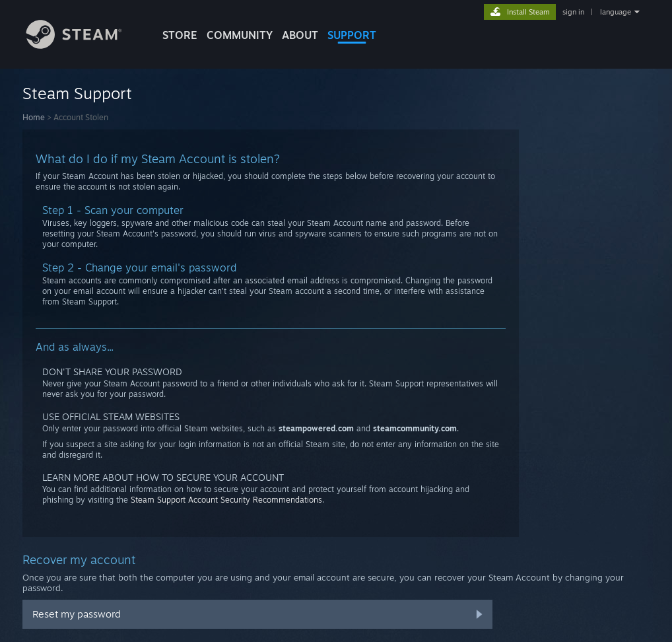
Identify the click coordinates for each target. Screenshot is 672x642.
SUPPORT (352, 35)
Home (34, 117)
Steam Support (77, 93)
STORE (180, 35)
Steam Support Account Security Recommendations (226, 500)
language (616, 12)
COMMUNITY (240, 35)
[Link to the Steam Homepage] (84, 45)
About (300, 35)
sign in (573, 12)
